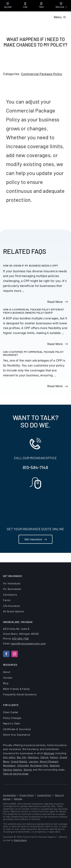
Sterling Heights (12, 770)
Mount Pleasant (49, 762)
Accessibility (10, 795)
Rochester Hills (39, 766)
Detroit (44, 757)
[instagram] (15, 654)
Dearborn (33, 757)
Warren (28, 770)
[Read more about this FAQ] (58, 302)
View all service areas (16, 774)
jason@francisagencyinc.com (28, 644)
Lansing (33, 762)
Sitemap (18, 799)
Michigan (49, 753)
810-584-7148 (35, 467)
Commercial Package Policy (42, 74)
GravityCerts (20, 840)
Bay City (22, 757)
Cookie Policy (44, 795)
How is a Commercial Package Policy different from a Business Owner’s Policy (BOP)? (34, 311)
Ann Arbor (9, 757)
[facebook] (6, 654)
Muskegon (9, 766)
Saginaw (54, 766)
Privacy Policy (27, 795)
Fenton (54, 757)
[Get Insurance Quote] (36, 539)
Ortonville (23, 766)
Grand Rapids (19, 762)
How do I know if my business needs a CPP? (30, 266)
